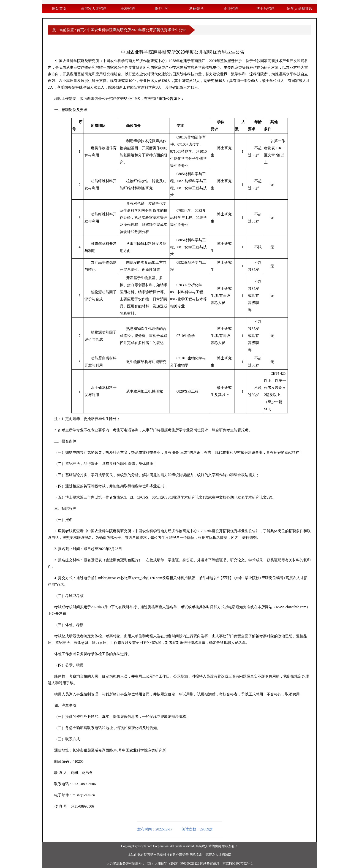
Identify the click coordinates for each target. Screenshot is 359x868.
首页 (80, 30)
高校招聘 (128, 9)
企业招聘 (231, 9)
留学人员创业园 (300, 9)
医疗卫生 (162, 9)
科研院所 (197, 9)
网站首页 (59, 9)
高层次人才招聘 (94, 9)
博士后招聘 (265, 9)
